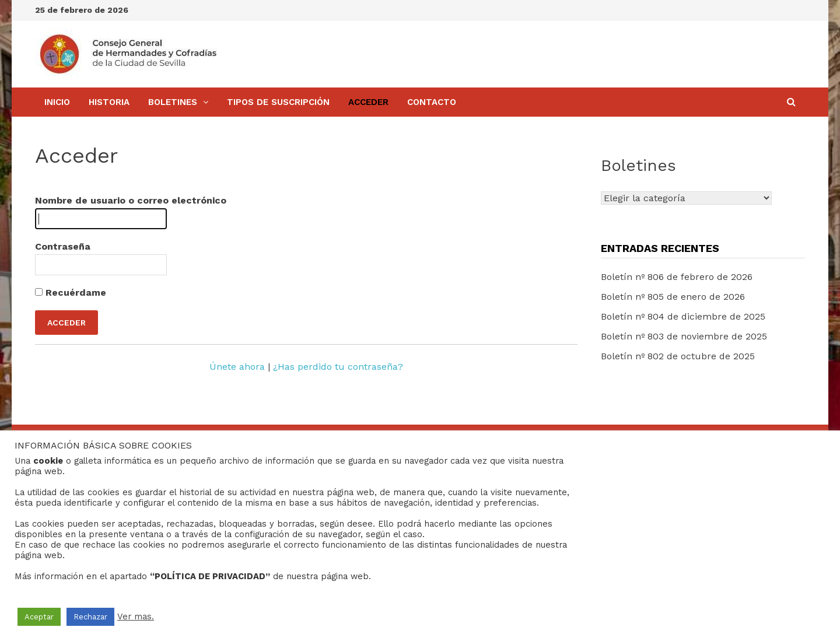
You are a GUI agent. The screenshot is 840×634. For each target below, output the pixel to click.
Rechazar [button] (90, 617)
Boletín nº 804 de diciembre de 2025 (683, 316)
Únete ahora (237, 367)
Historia (109, 102)
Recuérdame (71, 293)
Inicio (57, 102)
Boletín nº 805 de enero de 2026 (673, 297)
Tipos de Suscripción (278, 102)
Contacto (432, 102)
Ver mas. (136, 617)
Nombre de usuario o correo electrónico (131, 200)
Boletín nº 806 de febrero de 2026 (677, 277)
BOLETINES (173, 102)
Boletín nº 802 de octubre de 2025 (678, 356)
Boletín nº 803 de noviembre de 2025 (684, 336)
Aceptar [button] (39, 617)
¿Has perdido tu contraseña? (338, 367)
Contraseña (63, 246)
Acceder (368, 102)
